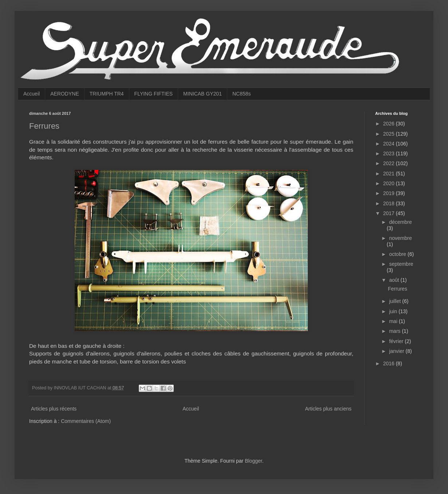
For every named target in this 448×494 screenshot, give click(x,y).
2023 (390, 153)
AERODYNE (65, 94)
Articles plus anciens (328, 409)
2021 (390, 174)
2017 (390, 213)
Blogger (253, 461)
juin (394, 311)
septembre (401, 264)
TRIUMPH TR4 (107, 94)
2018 (390, 203)
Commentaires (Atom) (86, 421)
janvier (397, 351)
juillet (396, 301)
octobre (398, 254)
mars (395, 331)
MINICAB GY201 (203, 94)
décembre (400, 222)
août (395, 280)
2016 (390, 363)
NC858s (242, 94)
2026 (390, 124)
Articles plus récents (54, 409)
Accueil (32, 94)
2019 (390, 193)
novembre (400, 238)
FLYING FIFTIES (154, 94)
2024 (390, 144)
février (397, 341)
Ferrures (44, 126)
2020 (390, 183)
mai (394, 321)
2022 (390, 163)
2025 (390, 134)
